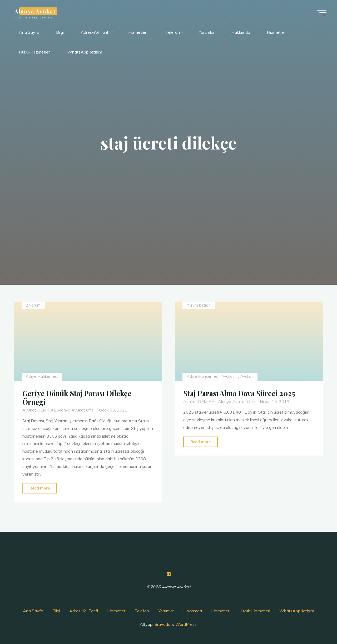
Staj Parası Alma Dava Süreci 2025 (239, 393)
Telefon (142, 611)
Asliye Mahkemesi (42, 376)
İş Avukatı (245, 376)
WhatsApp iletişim (297, 611)
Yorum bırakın (199, 305)
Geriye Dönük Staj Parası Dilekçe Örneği (77, 398)
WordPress (186, 624)
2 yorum (33, 305)
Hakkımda (193, 611)
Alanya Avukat (35, 11)
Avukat (227, 376)
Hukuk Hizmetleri (254, 611)
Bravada (162, 624)
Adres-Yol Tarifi (84, 611)
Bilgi (56, 611)
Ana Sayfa (33, 611)
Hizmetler (116, 611)
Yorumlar (166, 611)
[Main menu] (322, 13)
